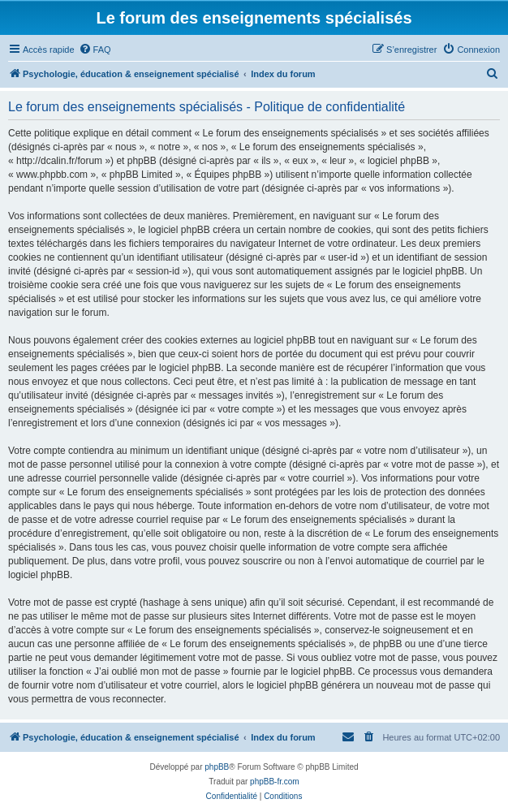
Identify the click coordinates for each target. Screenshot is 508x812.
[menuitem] (95, 50)
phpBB (217, 767)
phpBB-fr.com (275, 782)
